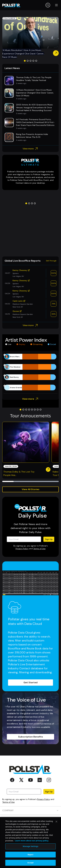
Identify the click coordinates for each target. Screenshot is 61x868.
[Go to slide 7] (38, 410)
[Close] (56, 822)
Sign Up (49, 539)
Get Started (31, 682)
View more (31, 149)
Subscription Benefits (31, 737)
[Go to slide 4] (33, 61)
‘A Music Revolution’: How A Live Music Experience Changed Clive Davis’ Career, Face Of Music (23, 54)
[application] (31, 372)
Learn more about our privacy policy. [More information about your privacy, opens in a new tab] (32, 841)
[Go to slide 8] (41, 410)
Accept (31, 863)
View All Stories (31, 489)
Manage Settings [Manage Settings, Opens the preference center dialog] (31, 846)
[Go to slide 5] (36, 61)
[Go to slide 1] (25, 61)
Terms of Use (39, 549)
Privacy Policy (22, 549)
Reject (31, 855)
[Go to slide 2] (28, 61)
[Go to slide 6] (35, 410)
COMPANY (31, 810)
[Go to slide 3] (31, 61)
